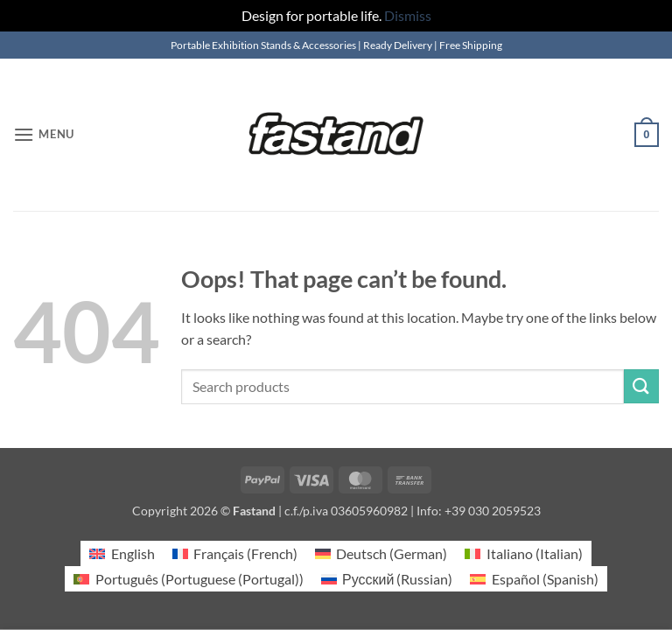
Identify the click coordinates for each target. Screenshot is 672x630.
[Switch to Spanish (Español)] (534, 579)
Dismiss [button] (408, 15)
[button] (44, 134)
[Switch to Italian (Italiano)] (523, 553)
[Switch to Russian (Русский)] (387, 579)
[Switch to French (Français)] (235, 553)
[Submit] (641, 386)
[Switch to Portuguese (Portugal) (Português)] (188, 579)
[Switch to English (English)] (122, 553)
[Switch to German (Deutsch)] (381, 553)
